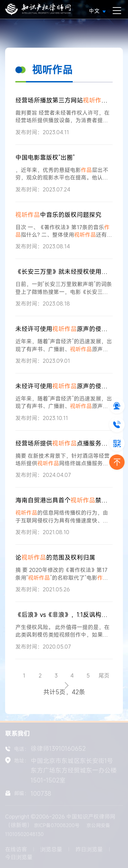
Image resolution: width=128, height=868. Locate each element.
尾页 (104, 676)
